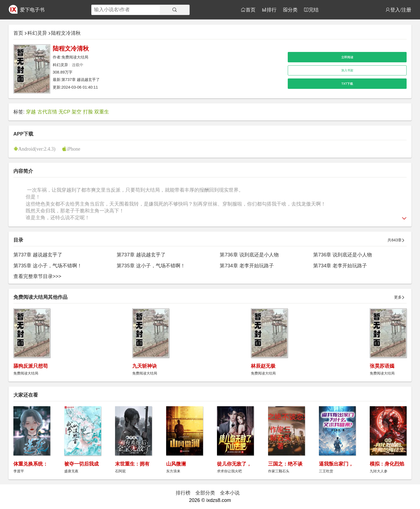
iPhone (74, 149)
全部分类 (205, 493)
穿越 (31, 112)
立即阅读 (347, 57)
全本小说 (230, 493)
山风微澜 (176, 464)
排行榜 (183, 493)
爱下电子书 (32, 10)
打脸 (88, 112)
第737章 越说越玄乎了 (81, 80)
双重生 (102, 112)
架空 (77, 112)
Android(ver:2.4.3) (37, 149)
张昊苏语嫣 (382, 366)
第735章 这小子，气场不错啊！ (48, 266)
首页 (251, 10)
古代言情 (47, 112)
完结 (314, 10)
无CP (64, 112)
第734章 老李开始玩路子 (247, 266)
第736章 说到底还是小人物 (249, 255)
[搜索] (175, 10)
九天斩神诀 (145, 366)
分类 (293, 10)
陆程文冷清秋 (66, 33)
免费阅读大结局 (75, 57)
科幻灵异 (37, 33)
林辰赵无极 (263, 366)
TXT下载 (347, 84)
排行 (272, 10)
